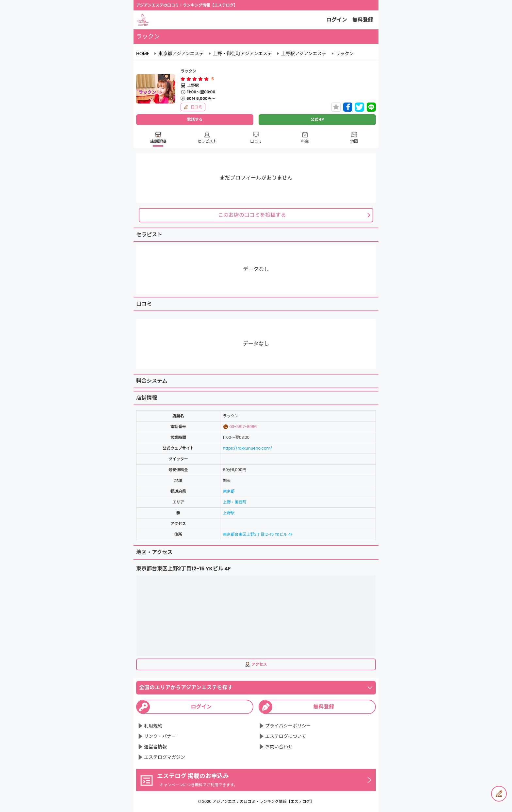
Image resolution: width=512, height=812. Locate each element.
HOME (143, 54)
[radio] (184, 79)
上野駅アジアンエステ (304, 54)
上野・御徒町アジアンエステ (242, 54)
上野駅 (229, 513)
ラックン (345, 54)
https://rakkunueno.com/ (248, 448)
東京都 (229, 491)
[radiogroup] (195, 79)
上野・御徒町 (235, 502)
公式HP (317, 119)
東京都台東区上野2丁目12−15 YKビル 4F (258, 534)
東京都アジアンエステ (181, 54)
